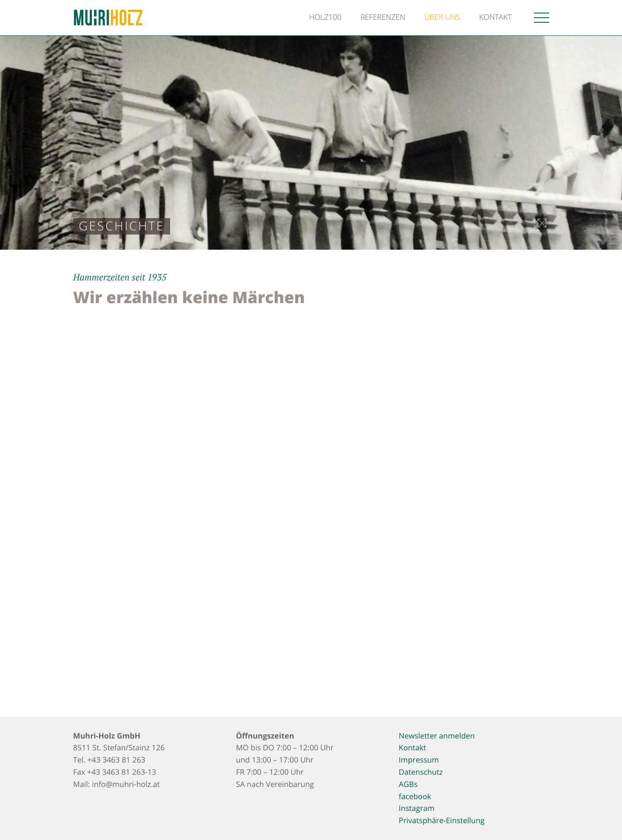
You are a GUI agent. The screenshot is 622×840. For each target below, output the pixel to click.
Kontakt (495, 17)
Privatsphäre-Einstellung (442, 821)
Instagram (417, 808)
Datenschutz (421, 772)
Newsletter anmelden (437, 736)
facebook (415, 797)
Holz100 (325, 17)
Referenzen (383, 17)
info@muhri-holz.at (126, 784)
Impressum (419, 760)
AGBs (408, 784)
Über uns (442, 17)
